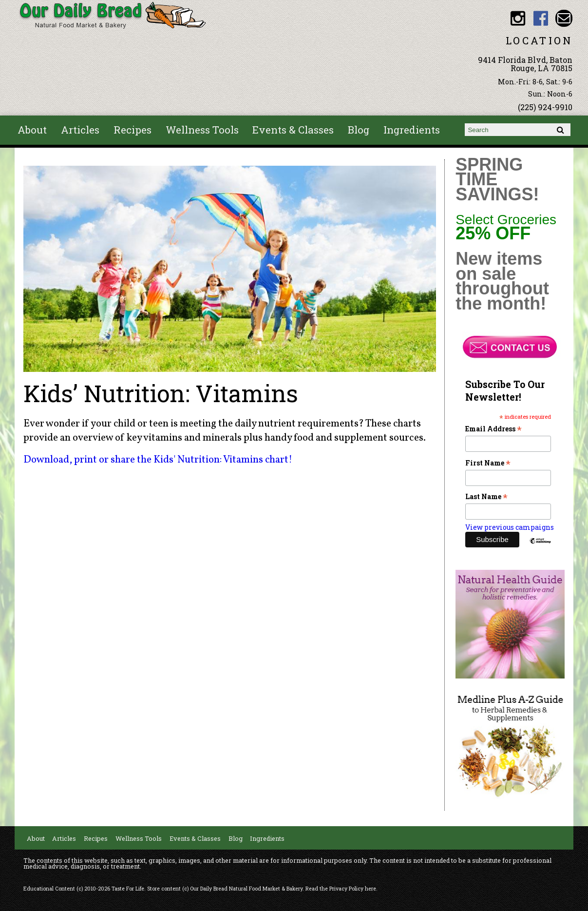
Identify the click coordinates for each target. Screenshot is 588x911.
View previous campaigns (510, 527)
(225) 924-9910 (545, 107)
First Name (488, 463)
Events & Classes (293, 130)
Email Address (493, 429)
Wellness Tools (202, 130)
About (32, 130)
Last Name (486, 496)
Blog (359, 130)
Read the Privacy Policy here (341, 889)
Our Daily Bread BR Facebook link (541, 18)
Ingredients (412, 130)
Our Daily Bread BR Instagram (518, 18)
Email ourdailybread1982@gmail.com (564, 18)
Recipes (133, 130)
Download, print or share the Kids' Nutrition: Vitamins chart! (158, 460)
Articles (80, 130)
